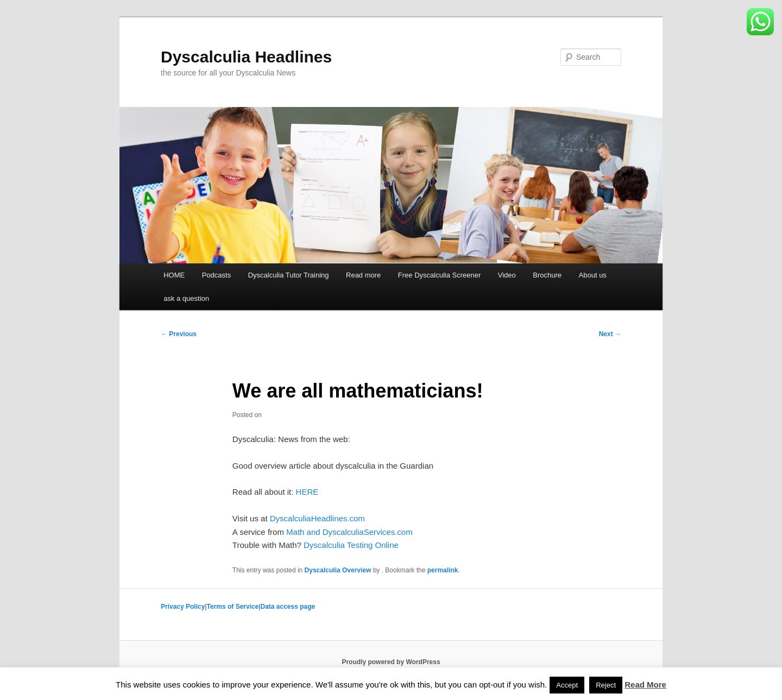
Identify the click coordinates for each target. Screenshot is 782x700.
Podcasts (216, 275)
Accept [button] (567, 685)
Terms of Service (233, 607)
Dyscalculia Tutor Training (289, 275)
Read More (645, 685)
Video (507, 275)
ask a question (186, 298)
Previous (179, 334)
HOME (174, 275)
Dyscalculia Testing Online (351, 545)
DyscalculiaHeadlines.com (317, 518)
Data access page (288, 607)
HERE (307, 492)
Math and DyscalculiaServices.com (349, 532)
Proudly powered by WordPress (391, 662)
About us (593, 275)
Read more (363, 275)
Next (610, 334)
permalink (443, 570)
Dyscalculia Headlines (246, 57)
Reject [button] (606, 685)
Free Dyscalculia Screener (439, 275)
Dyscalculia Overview (338, 570)
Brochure (547, 275)
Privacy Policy (183, 607)
